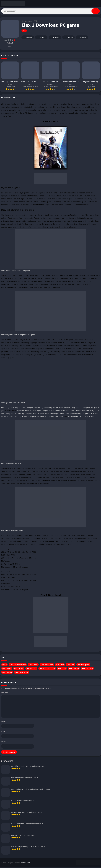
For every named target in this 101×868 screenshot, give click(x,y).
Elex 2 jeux (62, 670)
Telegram (68, 39)
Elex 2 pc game (87, 670)
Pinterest (54, 39)
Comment (5, 694)
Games (30, 22)
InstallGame (25, 864)
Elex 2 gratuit (31, 670)
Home (24, 22)
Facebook (27, 39)
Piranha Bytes (11, 412)
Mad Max (40, 206)
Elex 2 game (7, 670)
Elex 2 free (60, 666)
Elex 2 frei (71, 666)
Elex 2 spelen (7, 673)
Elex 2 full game (83, 666)
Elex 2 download (47, 666)
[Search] (50, 12)
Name (4, 722)
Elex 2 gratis (19, 670)
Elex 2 (4, 666)
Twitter (40, 39)
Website (4, 743)
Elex (57, 350)
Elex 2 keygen (74, 670)
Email (4, 732)
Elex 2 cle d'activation (18, 666)
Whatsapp (82, 39)
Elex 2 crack (33, 666)
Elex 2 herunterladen (47, 670)
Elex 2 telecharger (22, 673)
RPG (35, 22)
